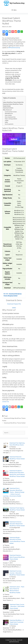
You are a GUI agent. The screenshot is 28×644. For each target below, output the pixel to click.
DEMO (14, 308)
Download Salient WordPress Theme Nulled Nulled (13, 105)
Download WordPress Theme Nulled (15, 423)
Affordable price (9, 113)
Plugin (6, 416)
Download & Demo (8, 108)
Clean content (8, 115)
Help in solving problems (11, 119)
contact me (6, 402)
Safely (6, 122)
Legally (7, 120)
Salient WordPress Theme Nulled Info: (13, 102)
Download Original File (14, 304)
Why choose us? (7, 110)
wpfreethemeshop (14, 642)
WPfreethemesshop (14, 48)
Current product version (11, 112)
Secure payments (9, 124)
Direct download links (10, 117)
